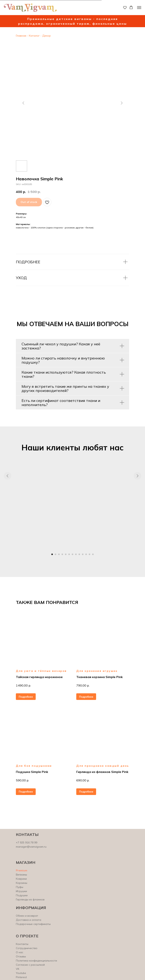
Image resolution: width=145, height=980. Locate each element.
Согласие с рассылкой (30, 965)
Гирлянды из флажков (30, 899)
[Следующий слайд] (122, 103)
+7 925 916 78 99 (27, 843)
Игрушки (21, 891)
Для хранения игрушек (97, 671)
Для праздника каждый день (103, 766)
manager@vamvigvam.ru (31, 847)
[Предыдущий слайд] (23, 103)
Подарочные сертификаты (33, 924)
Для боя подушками (34, 766)
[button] (125, 7)
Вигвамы (21, 875)
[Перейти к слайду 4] (62, 554)
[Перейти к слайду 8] (76, 554)
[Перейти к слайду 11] (86, 554)
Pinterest (21, 977)
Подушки (22, 895)
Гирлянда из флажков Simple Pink (102, 772)
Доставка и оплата (29, 920)
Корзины (22, 883)
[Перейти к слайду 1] (52, 554)
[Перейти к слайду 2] (56, 554)
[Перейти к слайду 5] (66, 554)
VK (18, 969)
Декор (46, 36)
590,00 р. (22, 780)
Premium (22, 870)
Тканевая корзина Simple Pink (99, 677)
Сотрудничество (27, 948)
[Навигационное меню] (139, 8)
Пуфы (20, 887)
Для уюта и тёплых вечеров (41, 671)
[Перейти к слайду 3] (59, 554)
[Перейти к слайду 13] (93, 554)
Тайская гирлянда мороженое (39, 677)
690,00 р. (83, 780)
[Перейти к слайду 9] (79, 554)
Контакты (22, 944)
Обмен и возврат (27, 916)
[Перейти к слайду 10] (83, 554)
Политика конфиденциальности (36, 961)
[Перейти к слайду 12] (89, 554)
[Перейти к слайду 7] (72, 554)
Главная (21, 36)
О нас (20, 952)
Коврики (21, 879)
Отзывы (21, 956)
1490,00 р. (23, 685)
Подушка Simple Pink (32, 772)
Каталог (34, 36)
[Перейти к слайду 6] (69, 554)
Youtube (21, 973)
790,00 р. (83, 685)
